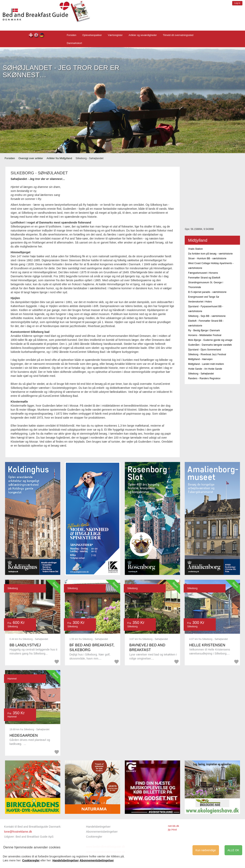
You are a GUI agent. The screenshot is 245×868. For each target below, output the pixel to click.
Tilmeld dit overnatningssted (178, 35)
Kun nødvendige (206, 850)
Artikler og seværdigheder (143, 35)
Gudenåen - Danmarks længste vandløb (210, 345)
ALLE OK (233, 850)
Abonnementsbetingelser (102, 832)
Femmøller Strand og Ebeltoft (204, 278)
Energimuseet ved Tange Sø (204, 297)
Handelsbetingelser (98, 827)
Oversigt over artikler (31, 158)
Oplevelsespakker (92, 35)
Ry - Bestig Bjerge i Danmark (204, 330)
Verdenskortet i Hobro (200, 302)
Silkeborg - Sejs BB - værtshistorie (207, 316)
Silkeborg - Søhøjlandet (201, 374)
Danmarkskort (74, 43)
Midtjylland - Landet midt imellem (206, 364)
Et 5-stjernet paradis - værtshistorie (207, 292)
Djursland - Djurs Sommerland (205, 350)
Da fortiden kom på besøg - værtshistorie (210, 254)
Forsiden (72, 35)
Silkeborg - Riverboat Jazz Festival (207, 354)
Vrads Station (195, 249)
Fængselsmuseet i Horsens (203, 273)
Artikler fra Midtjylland (59, 158)
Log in (237, 3)
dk (31, 36)
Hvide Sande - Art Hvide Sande (205, 369)
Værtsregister (115, 35)
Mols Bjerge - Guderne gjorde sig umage (210, 340)
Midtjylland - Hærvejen (200, 359)
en (37, 36)
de (42, 36)
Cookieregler (94, 837)
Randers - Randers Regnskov (204, 378)
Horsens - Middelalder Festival (205, 335)
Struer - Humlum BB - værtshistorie (207, 258)
